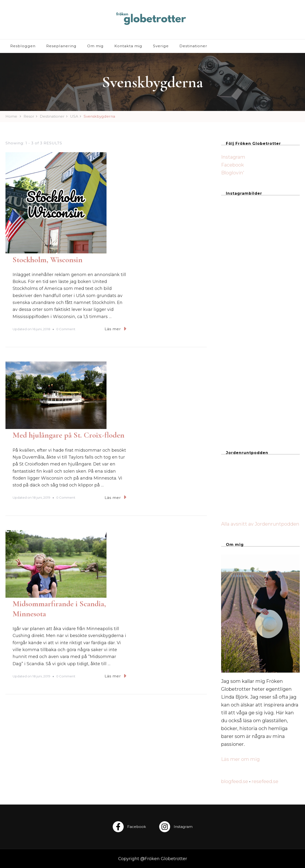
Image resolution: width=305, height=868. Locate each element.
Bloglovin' (233, 173)
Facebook (233, 165)
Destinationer (193, 46)
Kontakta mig (128, 46)
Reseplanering (61, 46)
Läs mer (196, 226)
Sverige (161, 46)
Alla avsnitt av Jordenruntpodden (260, 524)
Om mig (95, 46)
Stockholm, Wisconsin (128, 157)
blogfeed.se (235, 781)
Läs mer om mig (240, 759)
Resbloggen (23, 46)
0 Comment (146, 226)
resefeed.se (265, 781)
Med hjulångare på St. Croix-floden (149, 267)
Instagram (233, 157)
